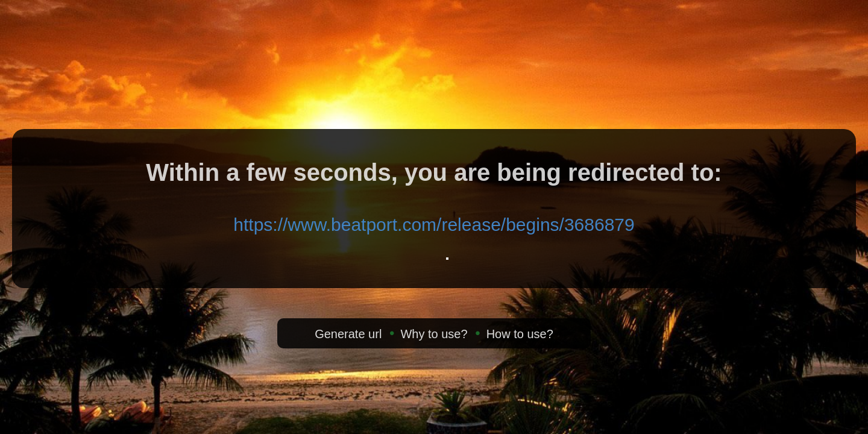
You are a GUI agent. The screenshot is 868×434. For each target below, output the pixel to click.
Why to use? (434, 334)
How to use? (520, 334)
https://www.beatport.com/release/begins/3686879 (434, 225)
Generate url (348, 334)
